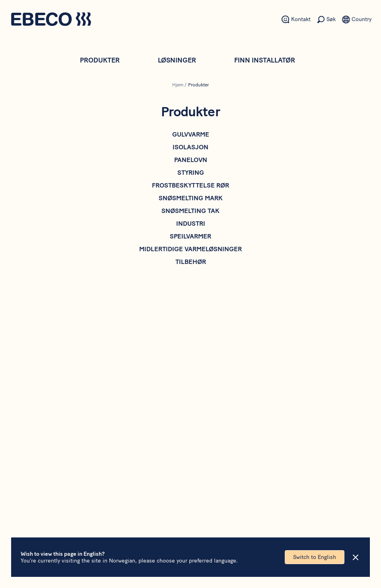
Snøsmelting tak (190, 211)
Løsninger (177, 60)
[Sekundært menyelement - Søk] (326, 20)
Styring (191, 173)
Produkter (100, 60)
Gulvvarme (191, 134)
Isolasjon (190, 147)
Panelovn (191, 160)
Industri (191, 224)
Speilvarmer (190, 236)
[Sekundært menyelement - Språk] (357, 20)
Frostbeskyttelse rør (190, 185)
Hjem (178, 85)
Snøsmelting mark (191, 198)
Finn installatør (265, 60)
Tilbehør (191, 262)
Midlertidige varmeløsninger (190, 249)
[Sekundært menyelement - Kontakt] (296, 20)
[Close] (356, 557)
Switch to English (315, 557)
